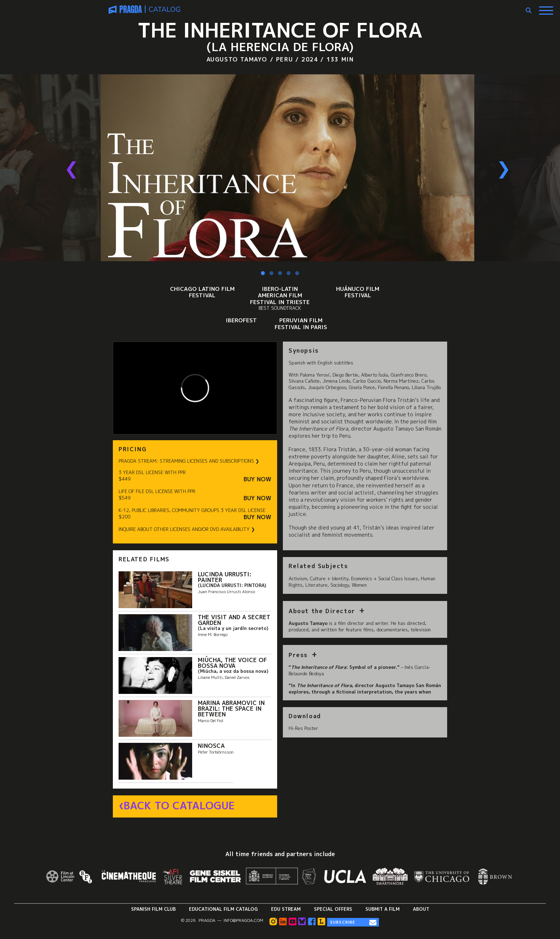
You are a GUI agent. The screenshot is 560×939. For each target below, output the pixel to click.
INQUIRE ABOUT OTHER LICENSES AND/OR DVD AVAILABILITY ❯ (187, 529)
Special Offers (333, 909)
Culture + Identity (329, 578)
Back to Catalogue (179, 806)
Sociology (340, 585)
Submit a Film (382, 909)
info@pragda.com (243, 920)
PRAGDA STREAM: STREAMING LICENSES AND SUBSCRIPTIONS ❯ (189, 461)
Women (359, 585)
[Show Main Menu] (546, 8)
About (421, 909)
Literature (316, 585)
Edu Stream (286, 909)
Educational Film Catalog (223, 909)
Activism (298, 578)
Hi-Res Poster (303, 728)
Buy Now (257, 479)
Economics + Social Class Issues (384, 578)
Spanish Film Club (153, 909)
